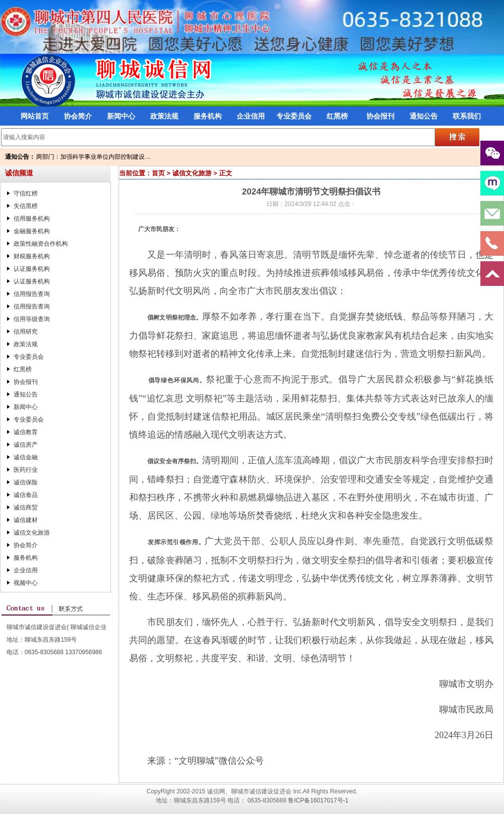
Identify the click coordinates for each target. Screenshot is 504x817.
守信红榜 (26, 193)
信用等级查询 (32, 319)
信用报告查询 (32, 294)
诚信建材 (26, 520)
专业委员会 (294, 116)
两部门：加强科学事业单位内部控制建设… (93, 157)
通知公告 (424, 116)
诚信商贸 (26, 507)
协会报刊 (380, 116)
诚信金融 (26, 457)
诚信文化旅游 (32, 533)
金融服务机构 (32, 231)
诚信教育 (26, 432)
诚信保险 (26, 482)
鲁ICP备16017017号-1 (318, 800)
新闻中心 (121, 116)
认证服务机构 (32, 269)
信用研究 (26, 332)
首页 (158, 173)
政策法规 (164, 116)
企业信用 (251, 116)
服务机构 (208, 116)
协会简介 (78, 116)
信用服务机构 (32, 219)
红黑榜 (337, 116)
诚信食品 (26, 495)
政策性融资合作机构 (41, 244)
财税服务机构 (32, 256)
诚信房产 (26, 445)
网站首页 (35, 116)
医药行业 (26, 470)
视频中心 (26, 583)
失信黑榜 (26, 206)
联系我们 (467, 116)
